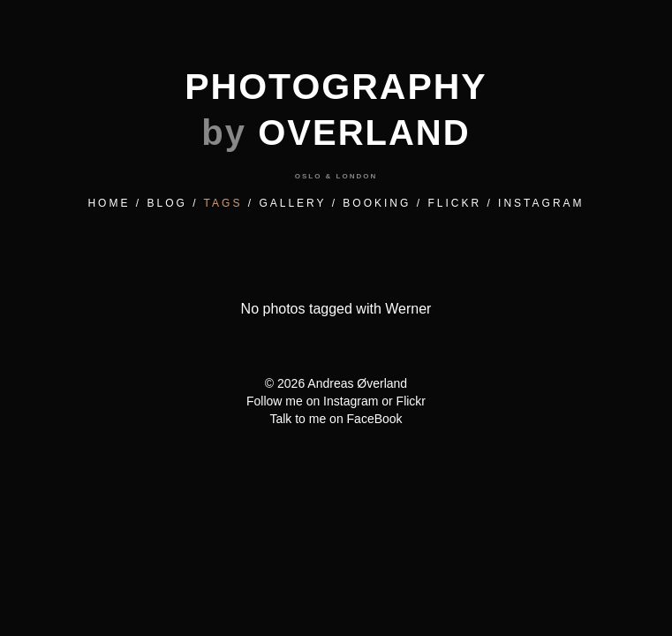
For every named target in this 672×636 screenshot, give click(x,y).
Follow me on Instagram (312, 401)
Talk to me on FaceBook (336, 419)
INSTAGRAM (541, 203)
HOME (109, 203)
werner (408, 309)
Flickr (411, 401)
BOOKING (377, 203)
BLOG (166, 203)
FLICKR (454, 203)
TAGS (223, 203)
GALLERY (292, 203)
